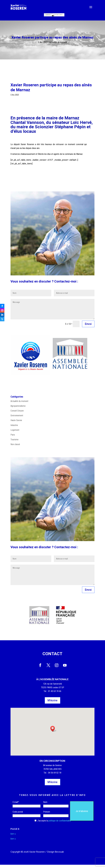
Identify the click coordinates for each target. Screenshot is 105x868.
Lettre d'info (65, 16)
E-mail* (16, 805)
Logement (15, 433)
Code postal (18, 815)
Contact (43, 16)
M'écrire (52, 704)
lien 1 (13, 837)
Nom (45, 805)
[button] (53, 732)
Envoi (88, 327)
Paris (13, 438)
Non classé (15, 448)
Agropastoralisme (18, 409)
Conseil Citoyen (17, 414)
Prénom (47, 815)
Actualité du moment (58, 46)
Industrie (14, 428)
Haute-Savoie (16, 424)
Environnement (17, 419)
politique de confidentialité (60, 824)
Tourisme (14, 443)
